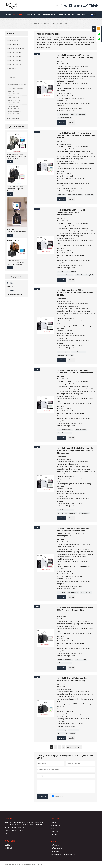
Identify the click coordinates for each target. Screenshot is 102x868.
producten (18, 15)
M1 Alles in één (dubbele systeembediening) (15, 102)
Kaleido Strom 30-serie (14, 44)
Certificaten (55, 832)
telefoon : (8, 831)
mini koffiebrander (74, 730)
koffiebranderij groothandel (65, 430)
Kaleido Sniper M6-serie (14, 60)
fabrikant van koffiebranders (65, 510)
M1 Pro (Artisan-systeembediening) (13, 93)
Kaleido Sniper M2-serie (14, 56)
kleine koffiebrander (81, 430)
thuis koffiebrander (85, 513)
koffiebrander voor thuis (64, 663)
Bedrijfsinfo (9, 845)
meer (10, 161)
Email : (7, 828)
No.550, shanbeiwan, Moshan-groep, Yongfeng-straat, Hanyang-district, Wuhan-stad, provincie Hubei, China (27, 823)
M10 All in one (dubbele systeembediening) (15, 113)
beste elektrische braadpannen (66, 733)
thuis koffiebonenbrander (65, 433)
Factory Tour (49, 15)
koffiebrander (61, 593)
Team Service (55, 826)
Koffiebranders (11, 68)
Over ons (81, 15)
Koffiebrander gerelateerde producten (63, 854)
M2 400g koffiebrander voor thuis (17, 85)
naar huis (37, 24)
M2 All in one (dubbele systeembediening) (14, 107)
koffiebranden (62, 195)
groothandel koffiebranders (65, 660)
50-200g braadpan (86, 593)
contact (10, 818)
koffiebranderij (62, 730)
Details (71, 122)
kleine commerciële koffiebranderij (67, 513)
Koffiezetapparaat (57, 848)
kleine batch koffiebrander (78, 114)
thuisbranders (89, 195)
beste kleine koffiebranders (65, 275)
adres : (7, 822)
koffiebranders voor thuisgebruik (84, 275)
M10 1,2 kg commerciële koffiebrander (15, 73)
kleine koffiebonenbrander (75, 195)
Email (62, 122)
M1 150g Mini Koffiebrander (16, 81)
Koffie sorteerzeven (13, 118)
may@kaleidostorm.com (14, 294)
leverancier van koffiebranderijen (67, 272)
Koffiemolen (55, 851)
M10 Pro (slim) (12, 77)
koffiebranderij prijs (63, 114)
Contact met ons (66, 15)
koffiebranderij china (63, 352)
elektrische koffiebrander (65, 118)
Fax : (7, 834)
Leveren (54, 822)
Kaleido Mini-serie (12, 40)
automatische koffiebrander (65, 355)
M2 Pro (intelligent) (13, 97)
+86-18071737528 (13, 286)
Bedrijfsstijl (9, 848)
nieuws (29, 15)
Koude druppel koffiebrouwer (16, 48)
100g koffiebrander (81, 660)
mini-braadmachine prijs (78, 352)
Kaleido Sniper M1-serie (14, 52)
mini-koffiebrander (73, 593)
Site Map (54, 835)
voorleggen (42, 796)
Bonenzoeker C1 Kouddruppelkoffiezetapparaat (16, 230)
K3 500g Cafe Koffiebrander (16, 88)
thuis (8, 15)
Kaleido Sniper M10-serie (15, 64)
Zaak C (37, 15)
